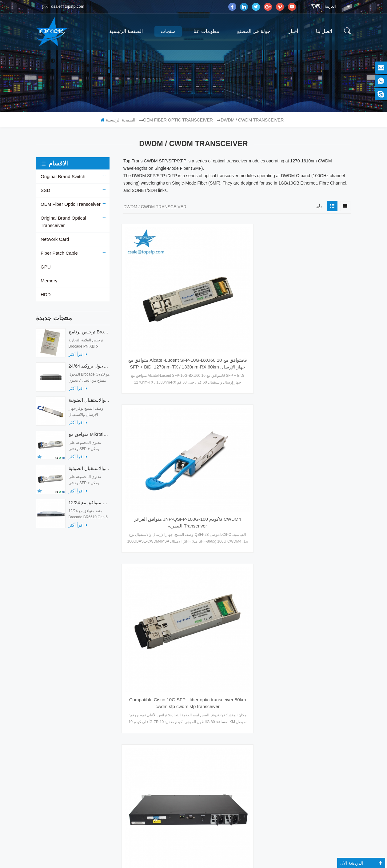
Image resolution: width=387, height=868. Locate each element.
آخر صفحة (287, 579)
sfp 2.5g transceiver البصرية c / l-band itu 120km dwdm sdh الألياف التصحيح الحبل (316, 534)
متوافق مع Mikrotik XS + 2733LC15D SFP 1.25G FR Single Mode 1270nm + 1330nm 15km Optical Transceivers (89, 430)
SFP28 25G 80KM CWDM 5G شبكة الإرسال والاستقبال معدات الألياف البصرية (158, 534)
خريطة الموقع (51, 717)
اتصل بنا (324, 31)
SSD (45, 190)
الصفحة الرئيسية (126, 31)
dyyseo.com (270, 849)
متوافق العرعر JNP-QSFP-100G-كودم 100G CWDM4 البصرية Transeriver (237, 290)
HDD (45, 287)
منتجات (168, 31)
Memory (48, 273)
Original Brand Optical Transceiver (73, 218)
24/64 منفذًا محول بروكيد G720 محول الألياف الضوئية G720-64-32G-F (89, 362)
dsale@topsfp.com (63, 6)
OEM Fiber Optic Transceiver (178, 120)
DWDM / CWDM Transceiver (252, 120)
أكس (45, 693)
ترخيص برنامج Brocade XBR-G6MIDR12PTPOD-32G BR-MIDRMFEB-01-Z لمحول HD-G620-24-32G (89, 327)
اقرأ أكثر (78, 350)
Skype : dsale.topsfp (306, 742)
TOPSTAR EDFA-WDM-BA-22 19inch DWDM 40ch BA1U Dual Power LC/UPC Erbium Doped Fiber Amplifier (158, 417)
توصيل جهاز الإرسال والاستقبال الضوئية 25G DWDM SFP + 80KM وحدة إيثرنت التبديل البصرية (316, 417)
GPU (45, 260)
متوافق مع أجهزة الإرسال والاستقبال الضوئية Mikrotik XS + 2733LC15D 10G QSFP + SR (89, 464)
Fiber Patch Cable (58, 246)
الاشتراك (311, 798)
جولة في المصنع (254, 31)
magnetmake (203, 857)
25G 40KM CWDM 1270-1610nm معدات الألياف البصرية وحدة (237, 534)
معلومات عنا (206, 31)
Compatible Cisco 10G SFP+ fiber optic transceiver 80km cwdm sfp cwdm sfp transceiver (316, 301)
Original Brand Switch (61, 177)
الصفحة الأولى (190, 579)
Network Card (54, 232)
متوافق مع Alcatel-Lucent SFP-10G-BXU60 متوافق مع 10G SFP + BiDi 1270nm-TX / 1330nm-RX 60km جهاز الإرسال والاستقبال (158, 301)
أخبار (293, 31)
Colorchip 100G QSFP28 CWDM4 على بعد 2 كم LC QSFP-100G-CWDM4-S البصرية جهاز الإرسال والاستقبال (237, 417)
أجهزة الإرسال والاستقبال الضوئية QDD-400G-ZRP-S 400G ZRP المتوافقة (89, 396)
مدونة (45, 705)
